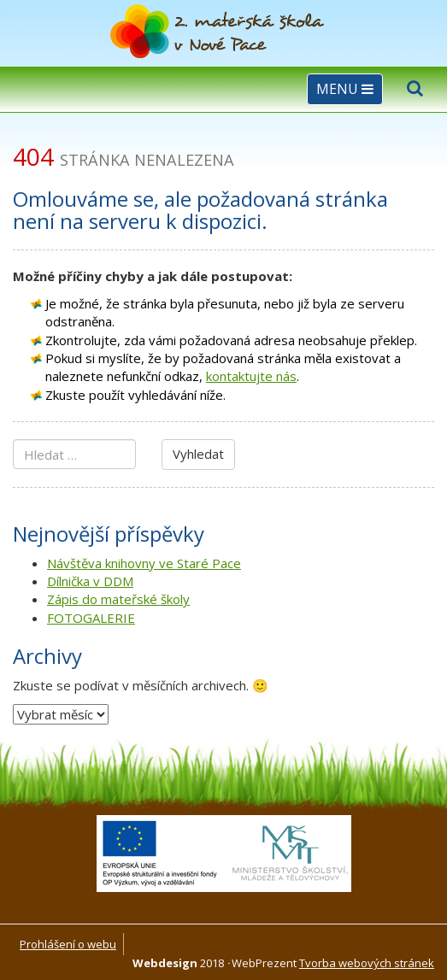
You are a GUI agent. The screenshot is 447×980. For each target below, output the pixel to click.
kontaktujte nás (251, 376)
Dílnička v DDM (90, 581)
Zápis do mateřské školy (118, 599)
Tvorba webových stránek (367, 963)
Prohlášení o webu (68, 944)
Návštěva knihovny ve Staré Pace (144, 563)
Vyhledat (198, 454)
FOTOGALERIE (91, 618)
